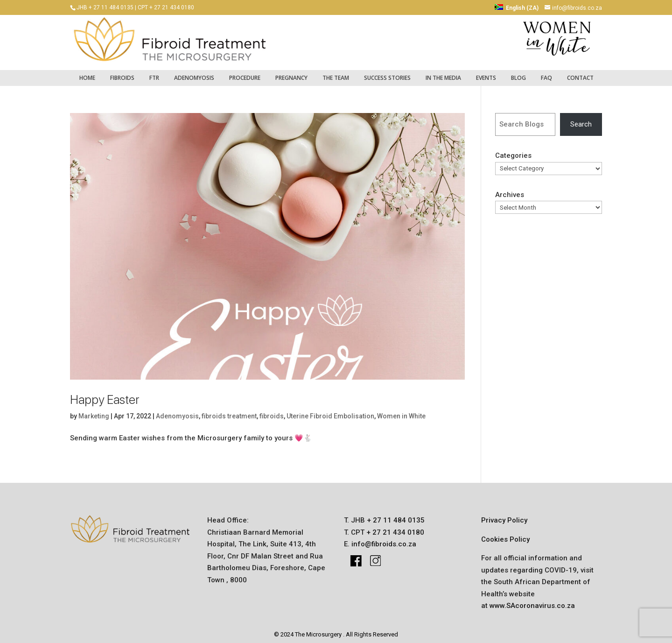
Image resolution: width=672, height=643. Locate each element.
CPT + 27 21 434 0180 (166, 7)
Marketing (94, 411)
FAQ (546, 73)
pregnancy (291, 73)
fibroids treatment (229, 411)
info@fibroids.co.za (384, 540)
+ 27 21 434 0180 (394, 528)
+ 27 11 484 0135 (395, 516)
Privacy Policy (504, 516)
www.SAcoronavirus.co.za (532, 601)
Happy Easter (105, 395)
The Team (336, 73)
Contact (580, 73)
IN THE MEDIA (443, 73)
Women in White (401, 411)
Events (486, 73)
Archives (510, 190)
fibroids (122, 73)
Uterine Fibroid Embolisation (330, 411)
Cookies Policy (505, 535)
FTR (154, 73)
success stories (387, 73)
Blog (518, 73)
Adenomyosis (194, 73)
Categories (513, 151)
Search (581, 120)
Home (87, 73)
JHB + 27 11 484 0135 (105, 7)
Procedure (245, 73)
